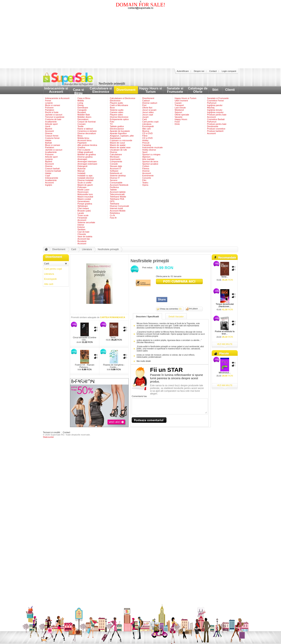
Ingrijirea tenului (215, 110)
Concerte (147, 178)
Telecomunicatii (117, 194)
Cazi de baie (83, 232)
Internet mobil (116, 208)
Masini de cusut (117, 143)
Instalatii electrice (86, 178)
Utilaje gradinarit (85, 152)
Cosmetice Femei (215, 101)
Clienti (230, 90)
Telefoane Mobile (118, 197)
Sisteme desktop (118, 176)
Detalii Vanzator (176, 317)
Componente (116, 161)
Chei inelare (83, 208)
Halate (48, 140)
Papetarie (82, 143)
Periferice (114, 187)
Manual (81, 171)
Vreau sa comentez (171, 309)
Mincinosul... (225, 373)
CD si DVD (147, 133)
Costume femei (52, 138)
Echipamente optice (119, 119)
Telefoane (115, 204)
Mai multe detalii (144, 361)
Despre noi (199, 71)
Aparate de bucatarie (120, 131)
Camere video (116, 112)
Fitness (146, 169)
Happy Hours (181, 119)
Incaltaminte (51, 122)
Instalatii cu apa (85, 176)
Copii (48, 176)
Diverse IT (115, 178)
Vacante (179, 117)
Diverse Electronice (119, 117)
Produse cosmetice (216, 129)
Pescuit (146, 143)
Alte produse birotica (87, 145)
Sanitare (81, 229)
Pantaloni (50, 110)
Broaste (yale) (84, 211)
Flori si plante (84, 150)
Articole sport (51, 124)
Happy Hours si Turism (151, 90)
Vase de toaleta (85, 236)
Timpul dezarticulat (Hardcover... (225, 305)
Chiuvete (82, 234)
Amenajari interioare (87, 161)
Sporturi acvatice (150, 164)
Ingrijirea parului (215, 105)
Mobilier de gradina (87, 154)
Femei (48, 101)
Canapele (82, 110)
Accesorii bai (84, 239)
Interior (81, 225)
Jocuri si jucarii (149, 110)
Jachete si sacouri (54, 115)
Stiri (215, 90)
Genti (48, 126)
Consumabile (116, 183)
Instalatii (81, 173)
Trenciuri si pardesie (55, 117)
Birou (80, 136)
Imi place (193, 309)
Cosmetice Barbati (216, 119)
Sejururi (178, 112)
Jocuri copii (148, 115)
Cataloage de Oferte (198, 90)
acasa (46, 250)
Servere (114, 180)
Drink (177, 124)
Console (114, 164)
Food (177, 122)
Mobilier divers (84, 117)
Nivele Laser (83, 190)
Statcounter (48, 437)
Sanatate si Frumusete (175, 90)
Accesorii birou (84, 140)
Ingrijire (49, 185)
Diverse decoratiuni (87, 133)
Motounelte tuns (85, 194)
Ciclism (146, 166)
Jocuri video (148, 112)
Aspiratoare (115, 138)
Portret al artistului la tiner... (225, 333)
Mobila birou (83, 138)
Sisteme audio (117, 110)
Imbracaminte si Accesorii (56, 90)
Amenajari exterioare (87, 164)
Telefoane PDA (117, 199)
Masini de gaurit (85, 185)
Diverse (49, 133)
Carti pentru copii (150, 122)
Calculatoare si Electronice (101, 90)
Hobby (145, 140)
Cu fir (112, 215)
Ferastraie (82, 218)
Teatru (145, 183)
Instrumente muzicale (153, 147)
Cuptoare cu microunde (121, 140)
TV (111, 124)
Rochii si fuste (52, 112)
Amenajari (82, 159)
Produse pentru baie (217, 115)
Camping (147, 145)
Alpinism (146, 157)
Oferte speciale (182, 115)
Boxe (112, 108)
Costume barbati (53, 171)
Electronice (115, 101)
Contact (213, 71)
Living (80, 103)
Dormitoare (83, 108)
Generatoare (84, 201)
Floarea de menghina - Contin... (114, 366)
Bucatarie (82, 241)
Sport (145, 152)
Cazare (178, 103)
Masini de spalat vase (120, 147)
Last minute (180, 108)
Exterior (81, 227)
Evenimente (148, 176)
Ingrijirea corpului (215, 112)
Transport (179, 105)
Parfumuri (212, 103)
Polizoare (82, 187)
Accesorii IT (115, 169)
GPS (112, 201)
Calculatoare (116, 154)
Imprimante (115, 159)
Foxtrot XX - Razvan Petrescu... (85, 366)
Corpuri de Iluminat (87, 122)
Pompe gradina (85, 204)
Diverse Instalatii (85, 180)
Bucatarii (82, 112)
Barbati (48, 143)
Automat (81, 169)
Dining (80, 105)
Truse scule (83, 215)
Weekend (179, 110)
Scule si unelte (84, 183)
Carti (145, 119)
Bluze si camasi (52, 105)
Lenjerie (49, 103)
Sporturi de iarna (150, 161)
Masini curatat (84, 199)
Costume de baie (53, 119)
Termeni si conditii (51, 432)
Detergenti (82, 166)
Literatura (147, 124)
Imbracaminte (52, 178)
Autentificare (183, 71)
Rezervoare (83, 192)
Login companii (229, 71)
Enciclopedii (148, 126)
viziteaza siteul (179, 281)
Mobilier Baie (84, 115)
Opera (145, 185)
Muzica (146, 131)
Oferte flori (147, 108)
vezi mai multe (225, 344)
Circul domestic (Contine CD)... (85, 339)
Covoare (82, 124)
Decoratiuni (83, 119)
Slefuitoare (83, 206)
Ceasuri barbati (52, 169)
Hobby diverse (149, 150)
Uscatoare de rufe (118, 150)
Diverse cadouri (150, 103)
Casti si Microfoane (119, 105)
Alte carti (146, 129)
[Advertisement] (140, 39)
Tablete (113, 190)
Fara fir (113, 218)
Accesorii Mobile (118, 211)
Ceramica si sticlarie (87, 131)
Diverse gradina (85, 157)
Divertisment (126, 90)
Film (144, 180)
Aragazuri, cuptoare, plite (122, 136)
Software (114, 171)
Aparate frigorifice (118, 133)
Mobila (81, 101)
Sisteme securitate (86, 222)
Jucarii (145, 117)
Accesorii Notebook (119, 185)
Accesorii (49, 131)
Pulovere (49, 108)
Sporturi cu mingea (151, 154)
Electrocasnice (117, 129)
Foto (112, 122)
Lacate (81, 213)
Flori (144, 105)
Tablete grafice (117, 126)
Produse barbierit (215, 131)
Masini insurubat (85, 197)
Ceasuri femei (52, 136)
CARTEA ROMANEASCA (113, 317)
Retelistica (115, 213)
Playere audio (116, 103)
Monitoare (115, 157)
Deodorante (213, 126)
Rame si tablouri (85, 129)
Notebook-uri (116, 173)
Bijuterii (49, 129)
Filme (145, 136)
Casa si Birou (78, 91)
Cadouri (146, 101)
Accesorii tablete (118, 192)
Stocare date (116, 166)
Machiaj (211, 108)
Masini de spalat (118, 145)
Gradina (81, 147)
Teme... (114, 337)
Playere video (116, 115)
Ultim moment (181, 101)
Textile (80, 126)
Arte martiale (148, 159)
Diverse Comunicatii (119, 206)
